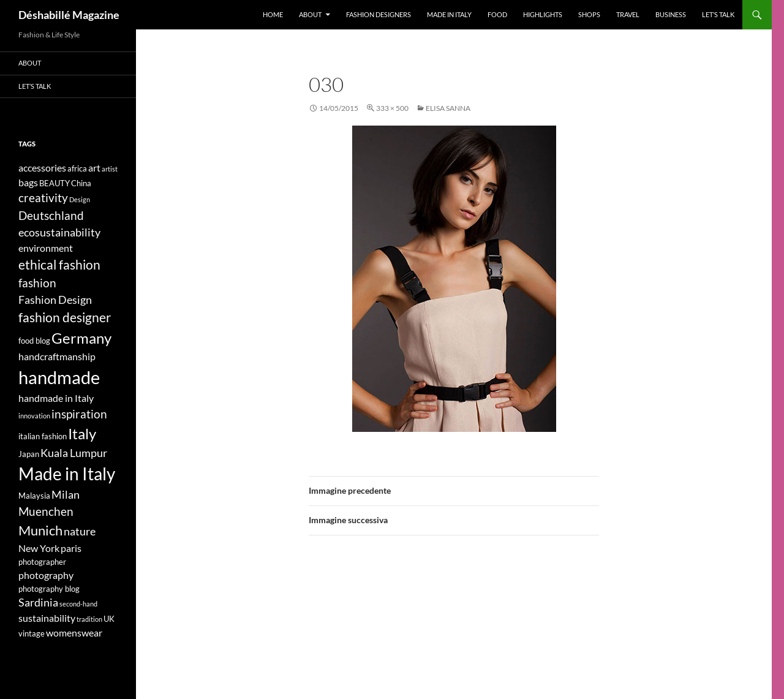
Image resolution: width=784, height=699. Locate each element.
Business (671, 14)
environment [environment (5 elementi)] (46, 248)
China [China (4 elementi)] (81, 183)
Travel (628, 14)
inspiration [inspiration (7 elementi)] (79, 414)
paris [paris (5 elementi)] (71, 548)
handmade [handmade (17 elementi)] (59, 377)
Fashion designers (379, 14)
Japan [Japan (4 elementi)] (29, 454)
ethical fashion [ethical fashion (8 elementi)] (59, 265)
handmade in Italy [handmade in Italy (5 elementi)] (56, 398)
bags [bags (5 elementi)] (28, 182)
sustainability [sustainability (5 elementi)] (47, 618)
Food (497, 14)
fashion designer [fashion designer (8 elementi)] (65, 317)
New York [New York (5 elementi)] (39, 548)
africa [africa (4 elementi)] (77, 168)
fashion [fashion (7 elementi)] (37, 283)
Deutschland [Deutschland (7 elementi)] (51, 215)
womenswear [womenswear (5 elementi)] (74, 633)
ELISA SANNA (448, 108)
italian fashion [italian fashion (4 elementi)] (43, 436)
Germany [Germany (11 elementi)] (81, 338)
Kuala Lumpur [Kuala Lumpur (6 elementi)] (74, 453)
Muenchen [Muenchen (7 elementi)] (46, 511)
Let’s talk (718, 14)
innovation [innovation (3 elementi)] (34, 416)
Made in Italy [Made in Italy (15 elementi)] (67, 474)
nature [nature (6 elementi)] (80, 531)
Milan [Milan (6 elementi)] (66, 495)
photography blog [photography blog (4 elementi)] (49, 589)
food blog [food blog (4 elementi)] (34, 341)
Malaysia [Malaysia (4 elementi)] (34, 496)
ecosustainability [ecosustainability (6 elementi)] (59, 232)
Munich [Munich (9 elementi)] (40, 530)
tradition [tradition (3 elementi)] (89, 619)
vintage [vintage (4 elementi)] (32, 633)
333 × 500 (392, 108)
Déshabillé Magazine (69, 15)
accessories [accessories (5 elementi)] (42, 168)
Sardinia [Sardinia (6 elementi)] (38, 603)
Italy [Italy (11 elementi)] (82, 433)
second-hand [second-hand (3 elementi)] (78, 604)
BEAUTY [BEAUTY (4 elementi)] (55, 183)
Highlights (543, 14)
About (310, 14)
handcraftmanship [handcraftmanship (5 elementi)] (57, 356)
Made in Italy (449, 14)
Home (273, 14)
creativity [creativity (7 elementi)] (43, 198)
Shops (589, 14)
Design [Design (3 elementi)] (80, 199)
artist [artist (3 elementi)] (110, 169)
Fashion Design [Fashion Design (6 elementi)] (55, 300)
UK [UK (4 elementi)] (109, 619)
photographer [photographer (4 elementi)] (42, 562)
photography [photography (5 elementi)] (46, 575)
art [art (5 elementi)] (94, 168)
